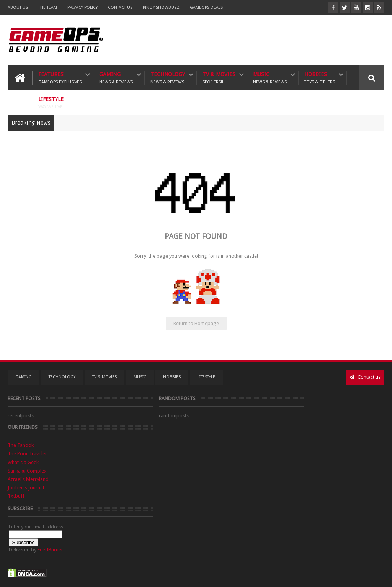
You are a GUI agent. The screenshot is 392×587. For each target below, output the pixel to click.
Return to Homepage (196, 323)
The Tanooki (277, 416)
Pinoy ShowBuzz (161, 7)
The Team (48, 7)
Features (60, 77)
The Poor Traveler (283, 424)
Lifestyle (51, 102)
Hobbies (320, 77)
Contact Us (120, 7)
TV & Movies (219, 77)
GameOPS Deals (206, 7)
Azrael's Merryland (283, 450)
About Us (18, 7)
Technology (168, 77)
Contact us (365, 376)
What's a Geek (278, 432)
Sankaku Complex (283, 441)
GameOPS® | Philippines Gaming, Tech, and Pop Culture (125, 575)
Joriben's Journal (281, 458)
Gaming (116, 77)
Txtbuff (271, 467)
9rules (378, 575)
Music (270, 77)
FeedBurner (306, 520)
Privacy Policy (82, 7)
